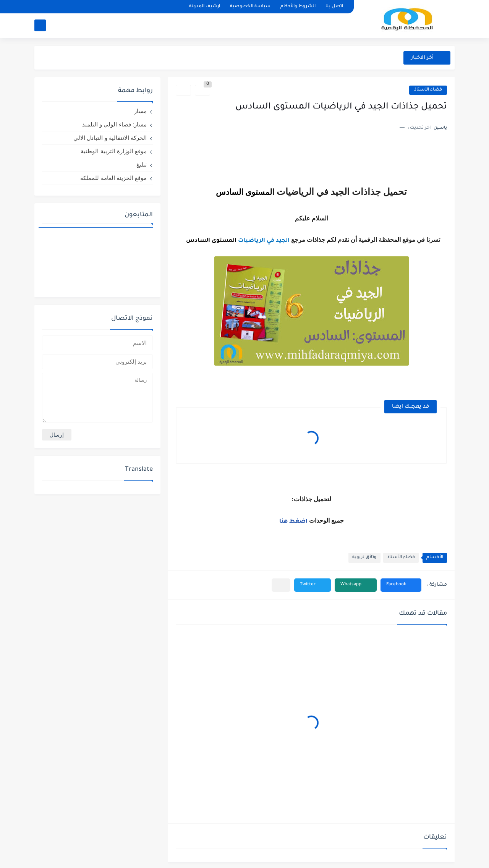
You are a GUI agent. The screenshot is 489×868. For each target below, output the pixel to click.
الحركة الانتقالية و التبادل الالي (110, 138)
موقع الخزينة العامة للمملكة (113, 178)
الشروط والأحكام (298, 7)
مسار (140, 111)
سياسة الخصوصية (250, 7)
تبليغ (142, 164)
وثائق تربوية (364, 558)
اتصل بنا (334, 7)
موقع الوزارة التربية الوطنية (114, 151)
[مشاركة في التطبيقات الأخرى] (281, 585)
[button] (401, 585)
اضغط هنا (294, 522)
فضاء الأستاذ (428, 90)
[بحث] (40, 25)
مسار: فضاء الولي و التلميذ (114, 124)
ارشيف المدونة (205, 7)
